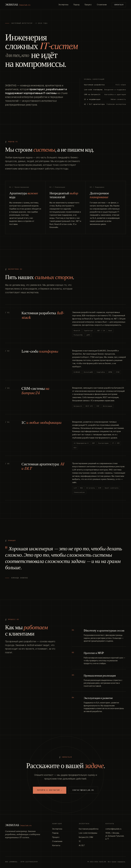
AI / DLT (82, 845)
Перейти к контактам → (50, 790)
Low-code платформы (88, 833)
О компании (102, 5)
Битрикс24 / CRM (86, 837)
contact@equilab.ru (83, 790)
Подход (76, 5)
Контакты (56, 845)
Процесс (88, 5)
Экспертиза (63, 5)
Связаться (119, 5)
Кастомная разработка (89, 829)
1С (80, 841)
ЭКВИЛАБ (18, 4)
